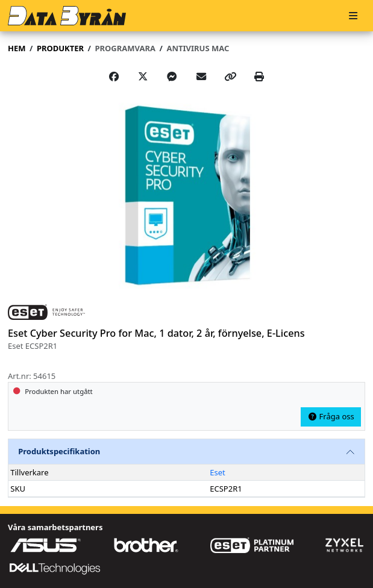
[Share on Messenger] (172, 77)
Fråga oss (331, 416)
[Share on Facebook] (114, 77)
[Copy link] (230, 77)
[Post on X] (143, 77)
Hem (17, 48)
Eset (217, 472)
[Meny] (353, 16)
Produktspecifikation (59, 451)
